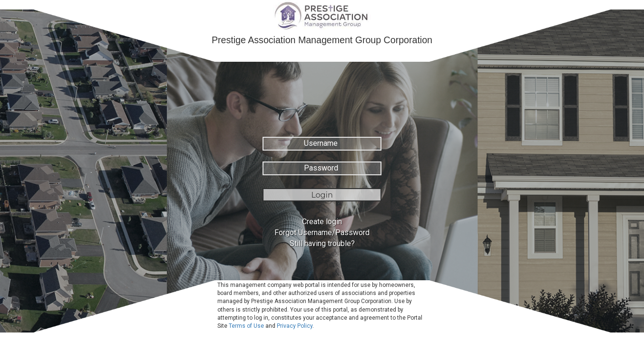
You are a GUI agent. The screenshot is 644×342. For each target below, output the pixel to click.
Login (322, 195)
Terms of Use (246, 326)
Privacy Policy (295, 326)
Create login (322, 222)
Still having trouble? (322, 243)
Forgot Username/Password (322, 233)
